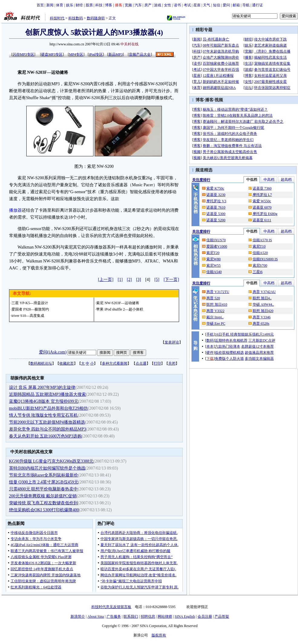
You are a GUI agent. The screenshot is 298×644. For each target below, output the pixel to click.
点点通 (141, 363)
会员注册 (205, 616)
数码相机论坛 (41, 363)
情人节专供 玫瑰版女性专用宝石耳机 (44, 415)
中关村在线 (129, 44)
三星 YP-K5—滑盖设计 (30, 303)
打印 (157, 363)
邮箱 (236, 5)
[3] (139, 280)
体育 (60, 5)
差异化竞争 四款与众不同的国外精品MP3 (48, 429)
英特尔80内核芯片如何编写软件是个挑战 (47, 468)
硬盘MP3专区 (52, 54)
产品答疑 (222, 616)
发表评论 (172, 342)
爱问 (226, 5)
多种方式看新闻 (115, 363)
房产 (148, 5)
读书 (177, 5)
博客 (109, 5)
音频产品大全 (140, 54)
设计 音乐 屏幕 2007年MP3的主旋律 (42, 387)
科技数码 (76, 18)
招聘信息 (148, 616)
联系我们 (131, 616)
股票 (89, 5)
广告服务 (114, 616)
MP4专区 (76, 54)
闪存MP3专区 (23, 54)
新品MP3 (115, 54)
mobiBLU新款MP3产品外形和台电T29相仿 (49, 408)
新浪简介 (78, 616)
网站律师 (165, 616)
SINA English (185, 616)
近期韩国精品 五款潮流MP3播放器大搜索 (48, 394)
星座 (197, 5)
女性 (168, 5)
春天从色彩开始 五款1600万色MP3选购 (46, 436)
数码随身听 (96, 18)
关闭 (172, 363)
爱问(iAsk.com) (53, 352)
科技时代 (57, 18)
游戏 (158, 5)
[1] (120, 280)
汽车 (138, 5)
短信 (217, 5)
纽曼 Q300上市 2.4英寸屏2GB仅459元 (44, 482)
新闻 (50, 5)
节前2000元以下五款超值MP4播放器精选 (47, 422)
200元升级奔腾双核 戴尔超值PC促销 (43, 496)
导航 (246, 5)
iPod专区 (96, 54)
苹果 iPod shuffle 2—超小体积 (120, 309)
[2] (129, 280)
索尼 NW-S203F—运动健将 (118, 303)
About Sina (96, 616)
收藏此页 (67, 363)
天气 (207, 5)
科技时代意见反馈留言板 (111, 607)
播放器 (15, 210)
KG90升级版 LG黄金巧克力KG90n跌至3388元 (51, 461)
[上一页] (106, 280)
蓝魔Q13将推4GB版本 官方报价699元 (44, 401)
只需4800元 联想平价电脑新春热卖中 (44, 489)
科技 (99, 5)
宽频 (128, 5)
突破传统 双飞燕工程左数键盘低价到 (44, 503)
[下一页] (171, 280)
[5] (157, 280)
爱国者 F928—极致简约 (30, 309)
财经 (79, 5)
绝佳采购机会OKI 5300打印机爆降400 (44, 510)
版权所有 (159, 635)
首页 (40, 5)
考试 (187, 5)
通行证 (257, 5)
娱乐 (70, 5)
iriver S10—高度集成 (28, 316)
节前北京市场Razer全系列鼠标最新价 (44, 475)
